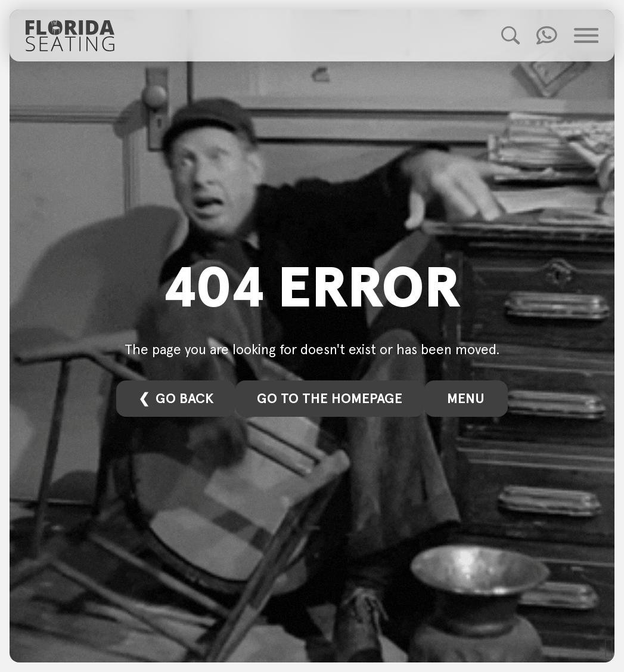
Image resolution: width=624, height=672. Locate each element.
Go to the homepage (330, 398)
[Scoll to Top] (609, 648)
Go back (185, 398)
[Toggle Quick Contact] (547, 35)
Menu (466, 398)
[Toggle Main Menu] (586, 35)
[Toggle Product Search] (510, 35)
